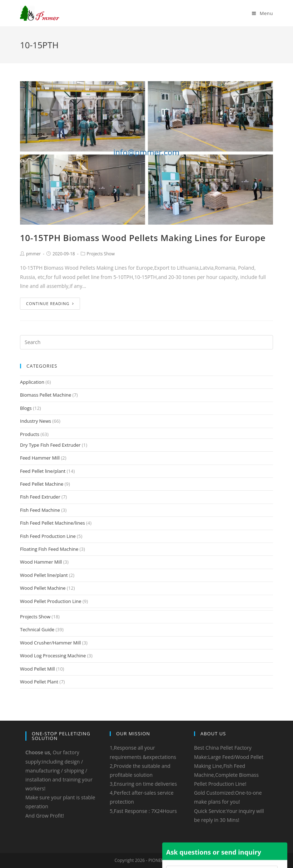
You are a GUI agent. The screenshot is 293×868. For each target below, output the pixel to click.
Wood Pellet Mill (38, 669)
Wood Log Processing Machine (53, 656)
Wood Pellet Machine (43, 588)
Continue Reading (50, 303)
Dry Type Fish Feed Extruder (50, 445)
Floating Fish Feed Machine (49, 549)
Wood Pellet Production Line (51, 601)
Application (32, 382)
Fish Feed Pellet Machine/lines (53, 523)
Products (30, 434)
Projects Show (101, 254)
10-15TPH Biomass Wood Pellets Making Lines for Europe (143, 238)
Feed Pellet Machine (42, 484)
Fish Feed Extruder (40, 497)
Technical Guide (37, 629)
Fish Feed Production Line (48, 536)
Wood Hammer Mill (41, 562)
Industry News (36, 421)
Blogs (26, 408)
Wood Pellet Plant (39, 682)
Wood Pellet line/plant (44, 575)
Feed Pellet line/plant (43, 471)
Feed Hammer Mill (40, 458)
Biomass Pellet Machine (46, 395)
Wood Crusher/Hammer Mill (50, 643)
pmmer (33, 254)
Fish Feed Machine (40, 510)
